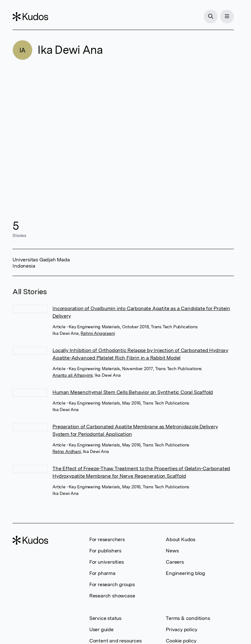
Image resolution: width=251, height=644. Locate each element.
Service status (105, 618)
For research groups (112, 584)
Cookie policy (181, 641)
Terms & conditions (188, 618)
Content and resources (116, 641)
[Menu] (227, 17)
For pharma (102, 573)
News (172, 551)
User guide (101, 629)
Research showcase (112, 596)
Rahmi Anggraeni (98, 333)
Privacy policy (181, 629)
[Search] (211, 17)
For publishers (105, 551)
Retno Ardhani (66, 451)
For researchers (107, 539)
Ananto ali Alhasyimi (72, 375)
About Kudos (181, 539)
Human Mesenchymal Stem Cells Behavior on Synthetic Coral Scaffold (133, 392)
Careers (175, 562)
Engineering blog (185, 573)
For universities (107, 562)
